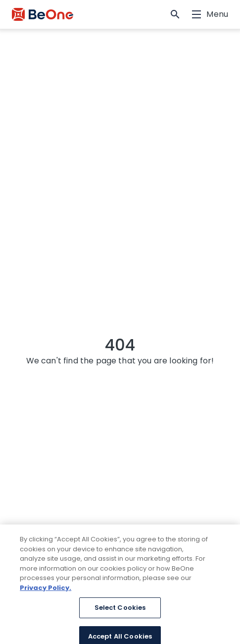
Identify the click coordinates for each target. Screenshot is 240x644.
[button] (175, 14)
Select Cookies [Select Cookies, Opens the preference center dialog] (120, 611)
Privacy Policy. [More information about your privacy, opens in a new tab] (46, 591)
